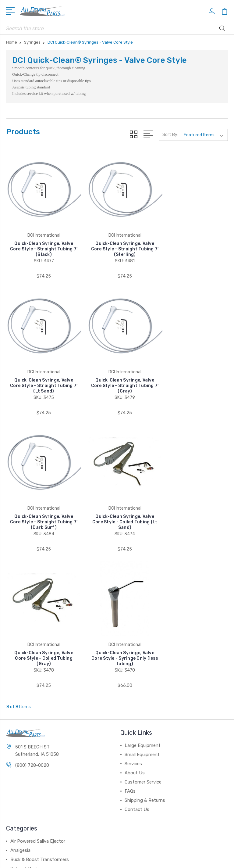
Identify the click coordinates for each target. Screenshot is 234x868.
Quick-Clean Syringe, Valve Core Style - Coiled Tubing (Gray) (41, 506)
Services (133, 612)
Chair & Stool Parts (30, 726)
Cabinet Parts (25, 716)
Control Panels (26, 744)
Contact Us (137, 657)
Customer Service (143, 630)
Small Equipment (142, 602)
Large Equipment (143, 593)
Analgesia (20, 698)
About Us (135, 621)
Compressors (24, 735)
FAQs (130, 639)
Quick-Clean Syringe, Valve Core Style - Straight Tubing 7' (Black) (41, 244)
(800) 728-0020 (32, 613)
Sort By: (170, 135)
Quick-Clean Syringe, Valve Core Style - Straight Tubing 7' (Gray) (41, 375)
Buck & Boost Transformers (40, 707)
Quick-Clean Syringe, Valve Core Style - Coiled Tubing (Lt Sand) (193, 375)
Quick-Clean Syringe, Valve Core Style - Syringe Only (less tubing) (117, 506)
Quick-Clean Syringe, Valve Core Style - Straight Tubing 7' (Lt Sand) (193, 244)
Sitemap (144, 858)
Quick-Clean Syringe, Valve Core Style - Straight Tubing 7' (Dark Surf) (117, 375)
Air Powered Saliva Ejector (38, 689)
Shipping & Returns (145, 648)
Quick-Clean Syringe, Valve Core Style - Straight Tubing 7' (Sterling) (117, 244)
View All (19, 753)
